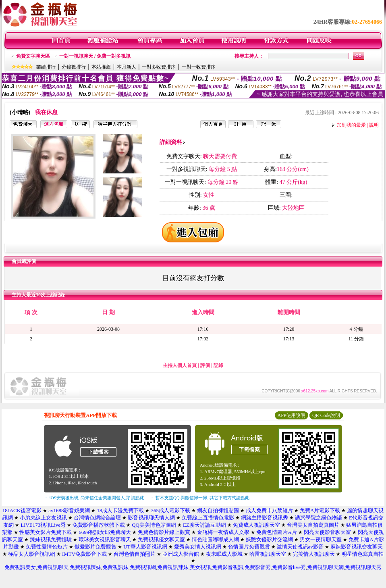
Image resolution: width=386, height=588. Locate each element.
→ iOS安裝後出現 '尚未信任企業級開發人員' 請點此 (94, 498)
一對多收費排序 (159, 67)
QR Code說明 (326, 415)
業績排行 (46, 67)
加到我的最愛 (351, 125)
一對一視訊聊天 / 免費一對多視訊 (95, 56)
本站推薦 (101, 67)
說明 (374, 125)
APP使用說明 (291, 415)
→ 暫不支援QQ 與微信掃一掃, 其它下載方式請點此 (200, 498)
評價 (205, 365)
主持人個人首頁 (180, 365)
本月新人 (127, 67)
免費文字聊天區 (33, 56)
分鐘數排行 (74, 67)
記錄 (218, 365)
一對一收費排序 (199, 67)
